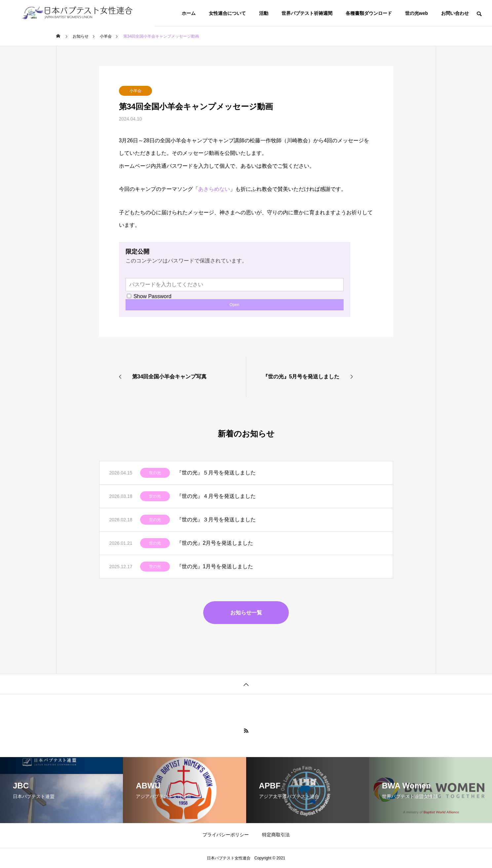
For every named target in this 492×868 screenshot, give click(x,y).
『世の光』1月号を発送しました (215, 566)
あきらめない (214, 189)
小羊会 (135, 91)
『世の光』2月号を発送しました (215, 543)
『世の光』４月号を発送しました (216, 496)
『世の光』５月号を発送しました (216, 473)
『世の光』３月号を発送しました (216, 520)
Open (234, 305)
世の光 (155, 473)
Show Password (149, 296)
